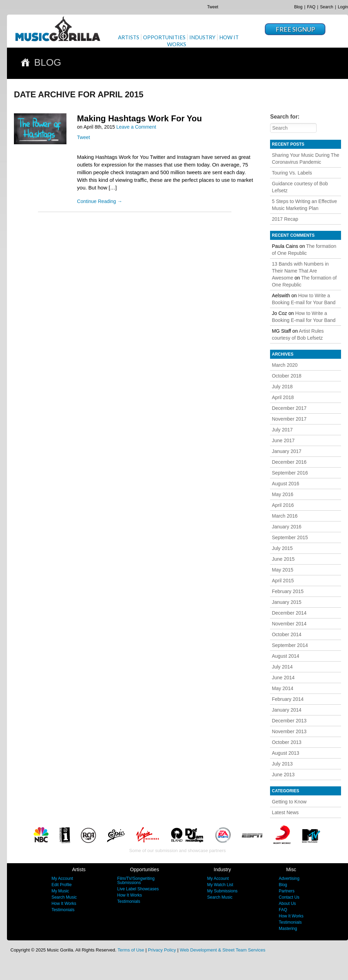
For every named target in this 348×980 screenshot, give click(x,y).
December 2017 (289, 408)
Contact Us (289, 897)
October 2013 (287, 742)
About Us (287, 904)
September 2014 (290, 645)
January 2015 (287, 602)
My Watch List (220, 885)
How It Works (64, 904)
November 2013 (289, 731)
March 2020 (285, 365)
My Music (60, 891)
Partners (287, 891)
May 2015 (282, 570)
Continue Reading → (100, 201)
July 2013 (282, 764)
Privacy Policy (162, 950)
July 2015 (282, 548)
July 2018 (282, 387)
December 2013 (289, 721)
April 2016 (283, 505)
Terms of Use (131, 950)
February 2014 (288, 699)
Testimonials (63, 910)
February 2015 (288, 591)
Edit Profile (62, 885)
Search (326, 7)
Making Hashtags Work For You (139, 118)
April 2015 (283, 581)
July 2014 (282, 667)
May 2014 (282, 688)
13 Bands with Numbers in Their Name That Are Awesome (300, 271)
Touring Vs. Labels (292, 173)
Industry (202, 37)
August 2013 (286, 753)
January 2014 (287, 710)
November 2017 (289, 419)
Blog (298, 7)
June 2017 (283, 440)
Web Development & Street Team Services (222, 950)
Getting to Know (289, 802)
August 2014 (286, 656)
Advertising (289, 878)
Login (343, 7)
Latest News (285, 812)
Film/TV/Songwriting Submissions (136, 881)
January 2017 (287, 451)
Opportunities (164, 37)
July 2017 (282, 430)
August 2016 (286, 484)
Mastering (288, 929)
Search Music (64, 897)
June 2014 (283, 678)
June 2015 (283, 559)
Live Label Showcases (138, 889)
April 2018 (283, 397)
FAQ (311, 7)
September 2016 (290, 473)
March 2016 (285, 516)
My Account (62, 878)
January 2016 (287, 527)
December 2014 (289, 613)
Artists (129, 37)
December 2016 (289, 462)
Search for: (285, 117)
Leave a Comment (136, 127)
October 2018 (287, 376)
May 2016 (282, 494)
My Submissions (222, 891)
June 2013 (283, 775)
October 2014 (287, 634)
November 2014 (289, 624)
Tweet (213, 7)
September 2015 (290, 537)
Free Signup (295, 29)
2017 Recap (285, 219)
